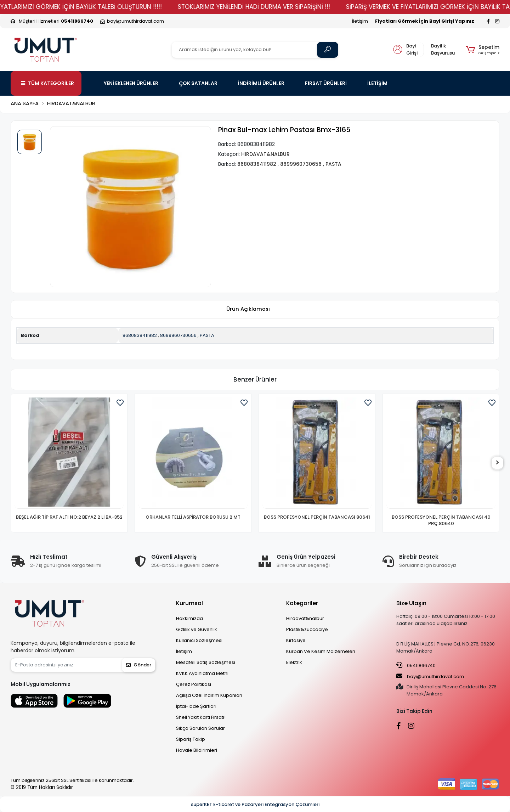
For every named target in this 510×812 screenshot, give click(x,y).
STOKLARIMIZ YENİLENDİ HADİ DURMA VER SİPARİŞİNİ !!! (270, 7)
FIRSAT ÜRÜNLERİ (326, 83)
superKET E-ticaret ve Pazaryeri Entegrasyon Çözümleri (255, 804)
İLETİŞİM (377, 83)
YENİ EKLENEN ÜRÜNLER (131, 83)
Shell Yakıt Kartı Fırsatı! (201, 717)
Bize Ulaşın (411, 603)
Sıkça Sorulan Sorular (200, 728)
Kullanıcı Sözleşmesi (199, 640)
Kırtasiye (296, 640)
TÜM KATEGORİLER (47, 83)
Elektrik (294, 662)
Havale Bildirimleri (197, 750)
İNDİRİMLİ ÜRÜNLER (261, 83)
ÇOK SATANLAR (198, 83)
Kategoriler (302, 603)
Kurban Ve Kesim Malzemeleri (321, 651)
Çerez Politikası (194, 684)
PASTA (207, 335)
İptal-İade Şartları (196, 706)
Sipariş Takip (191, 739)
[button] (483, 50)
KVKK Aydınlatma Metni (202, 673)
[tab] (248, 309)
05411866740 (416, 665)
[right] (499, 463)
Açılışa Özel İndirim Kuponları (209, 695)
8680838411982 (140, 335)
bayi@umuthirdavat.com (430, 676)
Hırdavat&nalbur (305, 618)
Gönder (139, 665)
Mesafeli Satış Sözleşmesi (206, 662)
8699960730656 (178, 335)
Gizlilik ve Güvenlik (197, 629)
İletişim (360, 21)
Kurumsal (189, 603)
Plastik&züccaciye (307, 629)
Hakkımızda (189, 618)
